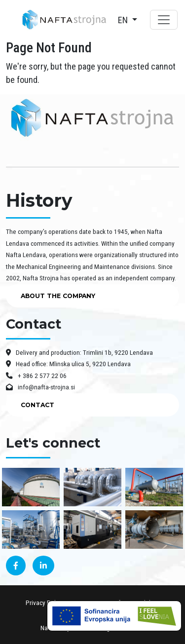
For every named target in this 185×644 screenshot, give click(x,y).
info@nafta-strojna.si (40, 387)
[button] (128, 20)
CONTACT (37, 405)
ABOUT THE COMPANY (58, 296)
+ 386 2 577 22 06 (36, 376)
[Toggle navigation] (164, 20)
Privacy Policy (44, 603)
